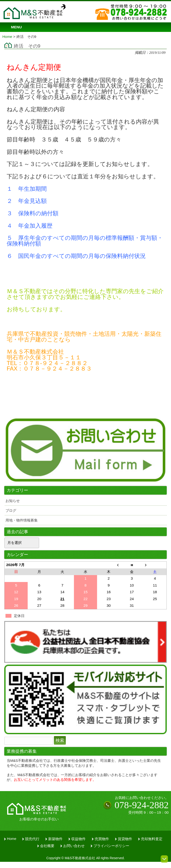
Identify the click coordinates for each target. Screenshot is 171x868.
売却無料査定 (152, 839)
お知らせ (13, 501)
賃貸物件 (125, 839)
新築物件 (55, 839)
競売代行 (32, 839)
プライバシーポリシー (111, 846)
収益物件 (78, 839)
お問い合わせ (74, 846)
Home (12, 839)
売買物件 (102, 839)
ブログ (11, 510)
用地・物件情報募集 (22, 520)
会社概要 (47, 846)
